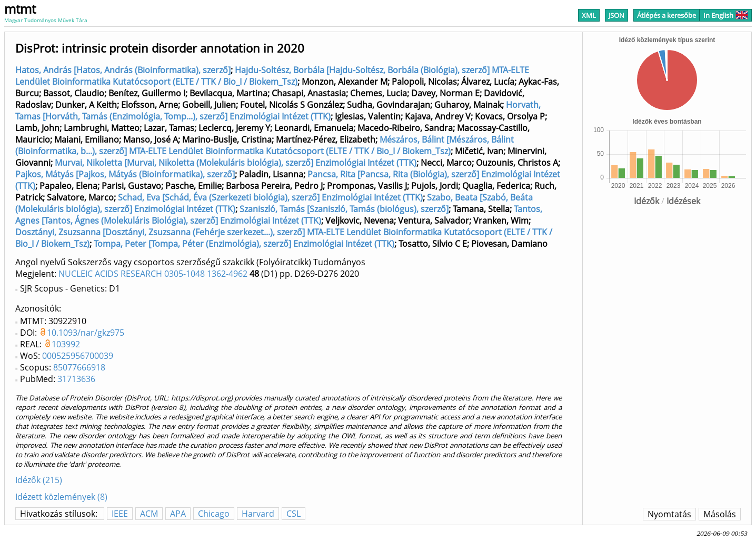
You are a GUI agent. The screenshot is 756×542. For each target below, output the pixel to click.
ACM (149, 514)
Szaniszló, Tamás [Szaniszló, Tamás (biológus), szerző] (344, 209)
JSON (616, 15)
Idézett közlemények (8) (61, 497)
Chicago (214, 514)
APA (178, 514)
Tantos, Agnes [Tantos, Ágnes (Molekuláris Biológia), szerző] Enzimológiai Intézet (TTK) (279, 215)
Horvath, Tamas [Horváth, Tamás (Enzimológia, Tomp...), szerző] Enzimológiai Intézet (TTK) (278, 111)
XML (589, 15)
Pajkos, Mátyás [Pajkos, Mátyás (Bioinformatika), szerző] (125, 174)
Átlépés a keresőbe (667, 15)
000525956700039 (78, 356)
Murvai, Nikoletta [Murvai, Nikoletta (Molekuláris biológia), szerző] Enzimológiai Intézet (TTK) (236, 163)
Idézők (646, 201)
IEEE (120, 514)
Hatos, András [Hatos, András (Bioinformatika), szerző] (123, 70)
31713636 (76, 379)
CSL (294, 514)
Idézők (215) (39, 480)
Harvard (258, 514)
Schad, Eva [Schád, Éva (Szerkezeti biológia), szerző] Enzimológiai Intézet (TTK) (270, 197)
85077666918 (79, 367)
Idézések (683, 201)
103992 (66, 344)
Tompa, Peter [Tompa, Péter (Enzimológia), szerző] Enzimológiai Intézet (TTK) (244, 244)
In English (726, 15)
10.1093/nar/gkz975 (86, 333)
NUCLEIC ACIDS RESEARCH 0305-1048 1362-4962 (153, 274)
